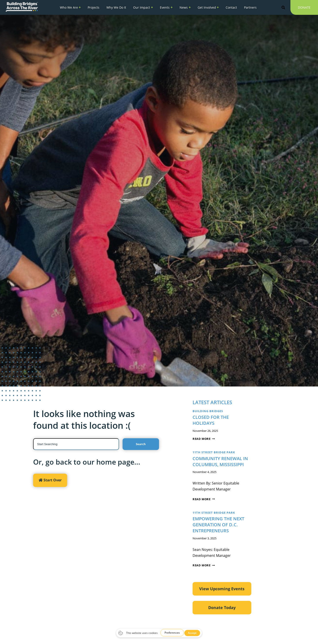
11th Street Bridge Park (214, 452)
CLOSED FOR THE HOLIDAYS (211, 420)
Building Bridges (208, 411)
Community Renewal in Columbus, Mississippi (220, 461)
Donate (304, 9)
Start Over (50, 480)
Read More (204, 439)
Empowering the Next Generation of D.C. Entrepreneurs (218, 525)
